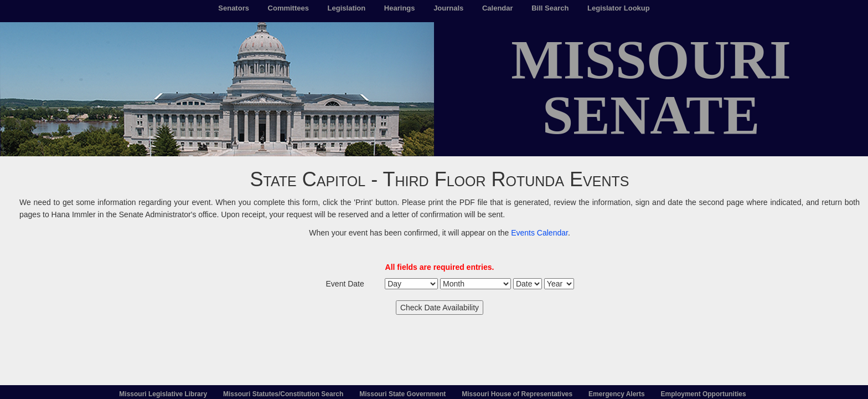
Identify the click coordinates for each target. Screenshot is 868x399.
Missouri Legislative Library (163, 394)
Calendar (498, 8)
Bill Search (550, 8)
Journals (448, 8)
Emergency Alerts (617, 394)
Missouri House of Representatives (517, 394)
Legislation (347, 8)
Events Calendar (539, 233)
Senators (234, 8)
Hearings (400, 8)
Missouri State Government (402, 394)
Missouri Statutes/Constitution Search (283, 394)
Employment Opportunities (704, 394)
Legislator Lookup (619, 8)
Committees (288, 8)
